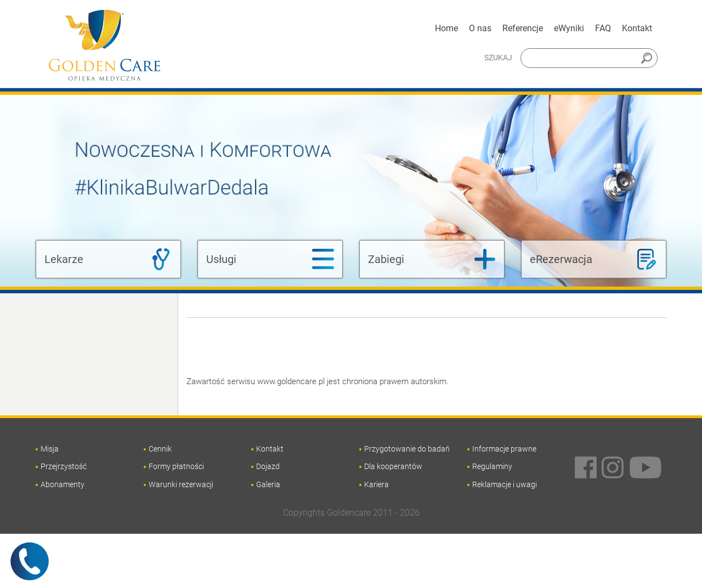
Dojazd (268, 466)
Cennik (160, 449)
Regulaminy (492, 466)
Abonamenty (63, 484)
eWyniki (569, 28)
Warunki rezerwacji (181, 484)
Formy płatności (176, 466)
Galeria (268, 484)
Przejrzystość (64, 466)
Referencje (523, 28)
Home (446, 28)
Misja (50, 449)
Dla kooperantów (393, 466)
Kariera (377, 484)
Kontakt (637, 28)
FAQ (603, 28)
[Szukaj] (589, 58)
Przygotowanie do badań (407, 449)
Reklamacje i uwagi (505, 484)
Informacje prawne (504, 449)
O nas (480, 28)
